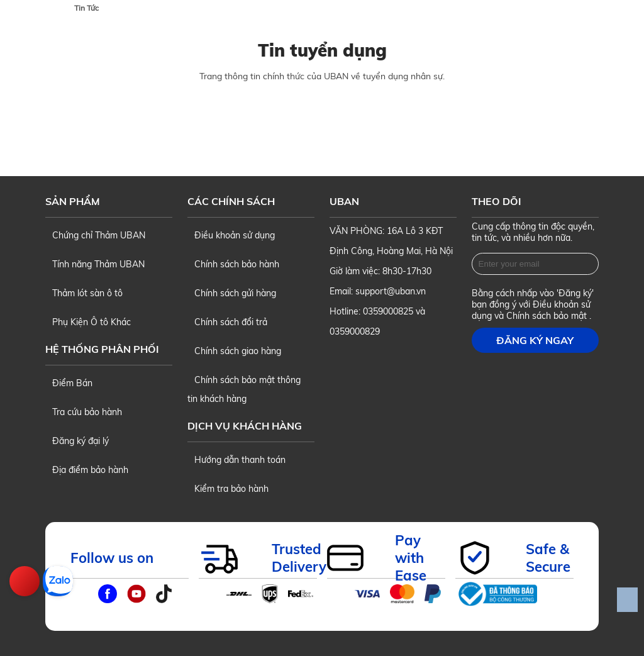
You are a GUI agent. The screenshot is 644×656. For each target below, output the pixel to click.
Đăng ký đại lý (77, 441)
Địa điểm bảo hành (87, 470)
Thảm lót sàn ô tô (84, 293)
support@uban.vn (391, 291)
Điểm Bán (69, 383)
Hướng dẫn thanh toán (236, 460)
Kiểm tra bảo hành (228, 489)
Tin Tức (86, 8)
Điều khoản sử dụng (231, 235)
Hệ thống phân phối (102, 349)
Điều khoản (557, 304)
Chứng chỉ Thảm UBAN (95, 235)
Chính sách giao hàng (234, 351)
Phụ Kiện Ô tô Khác (88, 322)
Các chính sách (231, 201)
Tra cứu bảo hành (84, 412)
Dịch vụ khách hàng (245, 426)
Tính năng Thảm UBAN (95, 264)
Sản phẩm (73, 201)
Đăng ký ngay (535, 340)
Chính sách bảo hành (233, 264)
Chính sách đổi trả (227, 322)
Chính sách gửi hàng (232, 293)
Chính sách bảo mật (548, 316)
